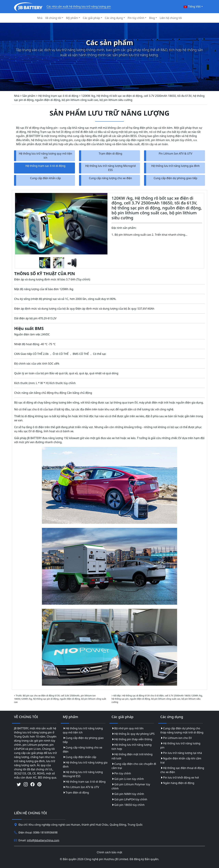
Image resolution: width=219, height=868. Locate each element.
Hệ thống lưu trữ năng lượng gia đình (175, 166)
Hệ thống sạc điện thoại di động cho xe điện (182, 770)
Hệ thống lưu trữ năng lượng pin (180, 745)
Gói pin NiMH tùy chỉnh (128, 794)
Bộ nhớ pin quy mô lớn (128, 728)
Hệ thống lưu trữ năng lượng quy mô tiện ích (46, 156)
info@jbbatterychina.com (43, 840)
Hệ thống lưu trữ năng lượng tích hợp (132, 747)
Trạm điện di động (110, 154)
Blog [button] (152, 18)
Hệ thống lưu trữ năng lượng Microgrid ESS (110, 168)
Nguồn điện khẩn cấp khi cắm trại (181, 760)
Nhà (40, 18)
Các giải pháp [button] (91, 18)
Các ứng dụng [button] (114, 18)
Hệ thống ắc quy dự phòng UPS (133, 734)
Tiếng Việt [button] (192, 6)
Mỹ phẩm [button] (72, 18)
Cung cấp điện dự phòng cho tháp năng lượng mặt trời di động (182, 730)
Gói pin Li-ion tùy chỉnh (128, 779)
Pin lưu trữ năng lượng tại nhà (181, 753)
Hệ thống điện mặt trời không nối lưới (132, 756)
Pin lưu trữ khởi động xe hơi (180, 777)
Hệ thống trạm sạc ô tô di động (46, 166)
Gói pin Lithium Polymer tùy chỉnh (131, 786)
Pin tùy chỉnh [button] (136, 18)
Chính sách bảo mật (110, 852)
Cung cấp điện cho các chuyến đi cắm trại (134, 766)
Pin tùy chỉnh (121, 773)
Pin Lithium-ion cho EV (176, 738)
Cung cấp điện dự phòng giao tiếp (175, 178)
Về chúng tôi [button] (53, 18)
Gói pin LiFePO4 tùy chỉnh (129, 799)
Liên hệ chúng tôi (171, 18)
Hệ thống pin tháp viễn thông (132, 739)
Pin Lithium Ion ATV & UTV (175, 154)
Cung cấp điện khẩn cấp (46, 178)
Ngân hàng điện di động (177, 783)
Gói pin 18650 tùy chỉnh (128, 805)
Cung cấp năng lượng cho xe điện (111, 178)
